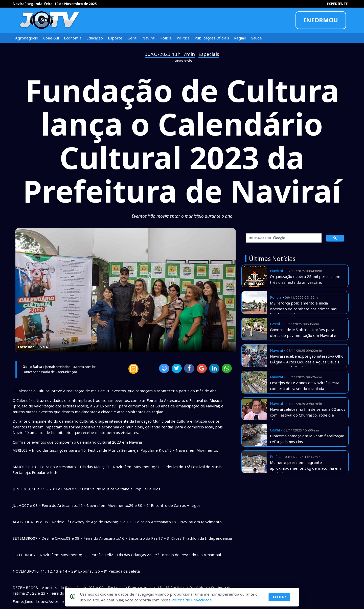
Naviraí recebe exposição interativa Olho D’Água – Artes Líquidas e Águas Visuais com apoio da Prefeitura (307, 362)
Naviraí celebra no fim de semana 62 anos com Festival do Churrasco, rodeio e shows (308, 415)
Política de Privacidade (192, 600)
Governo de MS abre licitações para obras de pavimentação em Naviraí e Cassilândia (303, 335)
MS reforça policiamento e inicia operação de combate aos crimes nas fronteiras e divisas (303, 309)
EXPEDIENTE (337, 4)
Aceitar (279, 597)
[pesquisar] (282, 238)
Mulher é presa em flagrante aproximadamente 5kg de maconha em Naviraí (305, 468)
